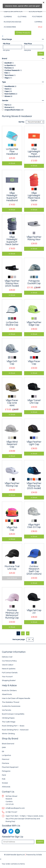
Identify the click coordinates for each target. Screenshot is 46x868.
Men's (7, 105)
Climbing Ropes (8, 718)
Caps (7, 91)
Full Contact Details (10, 673)
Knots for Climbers (9, 690)
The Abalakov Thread (11, 702)
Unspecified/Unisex (12, 110)
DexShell (8, 63)
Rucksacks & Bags (12, 22)
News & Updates (9, 669)
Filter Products (23, 33)
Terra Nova (9, 75)
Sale (40, 27)
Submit (40, 842)
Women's (8, 107)
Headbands (9, 86)
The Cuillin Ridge (9, 722)
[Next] (28, 633)
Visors (7, 89)
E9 (3, 751)
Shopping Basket (9, 680)
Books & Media (36, 11)
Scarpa (5, 783)
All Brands (6, 787)
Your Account (7, 677)
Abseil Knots (7, 694)
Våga (7, 78)
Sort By (22, 122)
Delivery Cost (7, 657)
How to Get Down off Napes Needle (16, 698)
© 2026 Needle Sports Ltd (14, 855)
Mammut (6, 759)
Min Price (7, 44)
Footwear (37, 17)
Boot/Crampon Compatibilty (13, 714)
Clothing (22, 17)
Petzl (4, 775)
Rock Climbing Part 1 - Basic (13, 726)
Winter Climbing (8, 734)
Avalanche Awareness (11, 706)
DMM (4, 747)
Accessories (10, 27)
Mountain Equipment (10, 767)
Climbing (8, 17)
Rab (6, 73)
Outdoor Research (12, 70)
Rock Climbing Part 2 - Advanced (15, 730)
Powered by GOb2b (34, 855)
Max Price (28, 44)
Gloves (7, 96)
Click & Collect (8, 665)
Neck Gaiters (10, 94)
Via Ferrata (7, 710)
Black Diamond (8, 744)
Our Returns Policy (9, 661)
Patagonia (6, 771)
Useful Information (13, 11)
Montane (8, 68)
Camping (38, 22)
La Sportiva (9, 65)
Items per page (19, 639)
